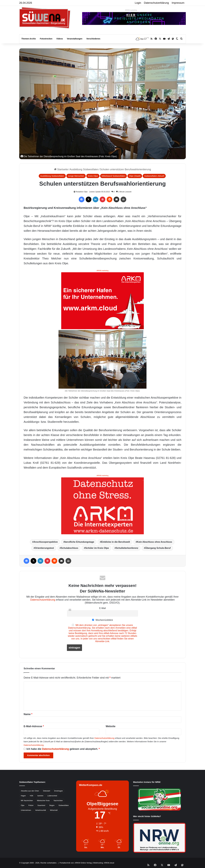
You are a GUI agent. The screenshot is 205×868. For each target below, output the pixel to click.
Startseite (61, 169)
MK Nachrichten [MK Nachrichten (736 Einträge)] (27, 801)
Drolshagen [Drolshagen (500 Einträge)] (58, 791)
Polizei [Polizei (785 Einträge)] (31, 805)
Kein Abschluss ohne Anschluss (155, 542)
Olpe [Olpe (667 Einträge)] (23, 805)
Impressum (178, 3)
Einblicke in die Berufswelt (116, 542)
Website (111, 726)
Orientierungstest (44, 548)
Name (28, 714)
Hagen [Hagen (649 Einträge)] (23, 796)
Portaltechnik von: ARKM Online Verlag (76, 863)
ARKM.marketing (131, 10)
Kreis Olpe (93, 176)
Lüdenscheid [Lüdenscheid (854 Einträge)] (52, 796)
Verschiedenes (93, 39)
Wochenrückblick (102, 620)
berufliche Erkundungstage (79, 542)
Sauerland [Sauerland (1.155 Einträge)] (41, 805)
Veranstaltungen (75, 39)
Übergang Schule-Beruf (158, 548)
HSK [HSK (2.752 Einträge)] (32, 796)
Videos (60, 39)
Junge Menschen (76, 176)
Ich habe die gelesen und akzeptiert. (62, 749)
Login (138, 3)
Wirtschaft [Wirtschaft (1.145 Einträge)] (54, 810)
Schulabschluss (70, 548)
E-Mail (102, 608)
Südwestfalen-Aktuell (154, 176)
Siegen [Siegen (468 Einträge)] (52, 805)
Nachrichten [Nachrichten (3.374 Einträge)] (58, 801)
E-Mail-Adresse (34, 726)
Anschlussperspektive (46, 542)
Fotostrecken (46, 39)
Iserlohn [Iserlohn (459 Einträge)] (40, 796)
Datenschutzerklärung (156, 3)
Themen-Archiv (29, 39)
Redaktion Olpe (82, 192)
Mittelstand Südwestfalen (114, 176)
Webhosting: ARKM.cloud (104, 863)
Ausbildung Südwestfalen (84, 169)
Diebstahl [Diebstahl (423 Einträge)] (47, 791)
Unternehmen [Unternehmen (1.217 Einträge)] (26, 810)
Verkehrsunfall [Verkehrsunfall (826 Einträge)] (41, 810)
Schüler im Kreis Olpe (97, 548)
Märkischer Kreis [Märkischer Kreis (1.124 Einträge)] (43, 801)
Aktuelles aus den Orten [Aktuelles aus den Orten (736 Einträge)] (30, 791)
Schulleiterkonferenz (127, 548)
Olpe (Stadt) (135, 176)
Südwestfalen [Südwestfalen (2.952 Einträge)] (64, 805)
